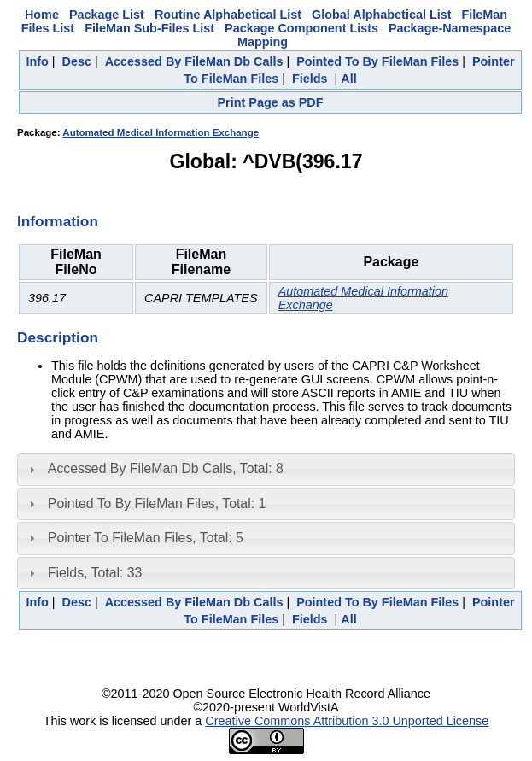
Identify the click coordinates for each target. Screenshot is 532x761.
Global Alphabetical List (381, 15)
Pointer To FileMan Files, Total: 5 (146, 538)
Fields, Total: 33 (95, 573)
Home (42, 15)
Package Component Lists (301, 28)
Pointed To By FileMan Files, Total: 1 (157, 503)
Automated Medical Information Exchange (161, 132)
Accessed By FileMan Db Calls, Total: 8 (166, 468)
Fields (310, 79)
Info (37, 61)
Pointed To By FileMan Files (377, 61)
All (348, 79)
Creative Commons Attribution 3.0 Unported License (347, 721)
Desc (77, 61)
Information (58, 221)
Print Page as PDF (271, 102)
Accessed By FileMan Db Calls (194, 61)
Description (58, 337)
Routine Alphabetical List (228, 15)
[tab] (266, 469)
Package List (107, 15)
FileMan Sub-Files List (149, 28)
